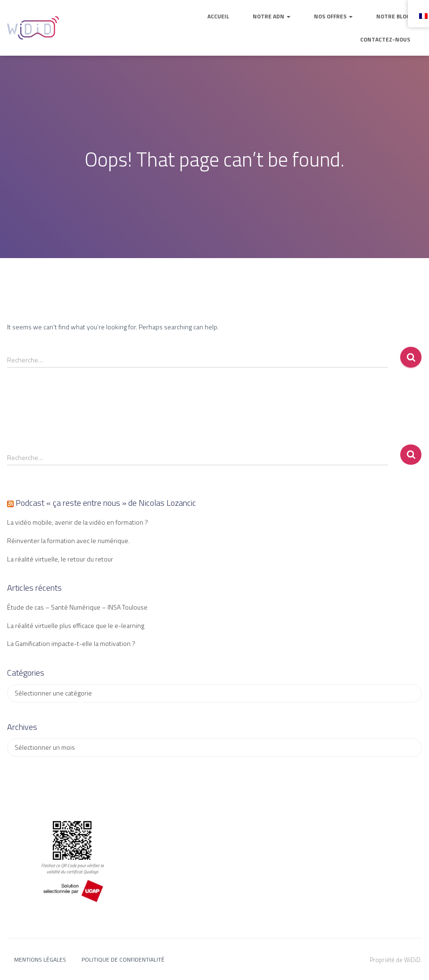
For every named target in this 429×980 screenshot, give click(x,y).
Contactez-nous (385, 39)
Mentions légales (40, 959)
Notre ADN (272, 16)
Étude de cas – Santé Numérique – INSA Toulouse (77, 607)
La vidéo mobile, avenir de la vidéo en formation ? (78, 522)
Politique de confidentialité (123, 959)
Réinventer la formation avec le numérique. (68, 540)
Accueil (218, 16)
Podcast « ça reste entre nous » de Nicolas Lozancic (106, 503)
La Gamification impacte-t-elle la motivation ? (71, 643)
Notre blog (393, 16)
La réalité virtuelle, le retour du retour (60, 559)
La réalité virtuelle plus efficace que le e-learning (76, 625)
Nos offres (333, 16)
